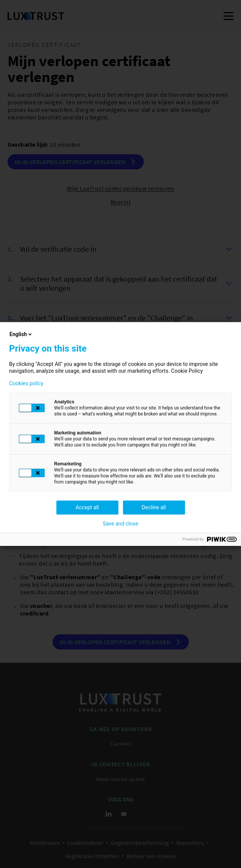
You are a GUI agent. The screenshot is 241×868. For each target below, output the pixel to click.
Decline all (154, 507)
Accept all (87, 507)
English (21, 334)
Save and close (121, 524)
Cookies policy (26, 383)
